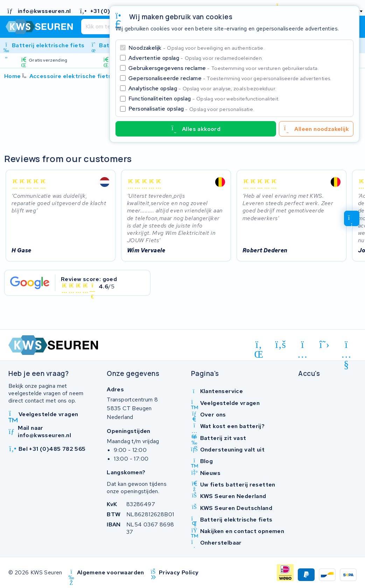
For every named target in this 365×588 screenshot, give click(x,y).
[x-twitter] (325, 344)
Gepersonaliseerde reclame (230, 78)
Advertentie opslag (196, 58)
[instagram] (303, 346)
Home (13, 76)
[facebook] (281, 344)
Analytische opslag (202, 88)
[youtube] (346, 346)
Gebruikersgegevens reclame (224, 68)
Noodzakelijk (196, 48)
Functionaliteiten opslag (204, 99)
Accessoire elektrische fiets (71, 76)
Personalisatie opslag (191, 109)
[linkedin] (259, 346)
